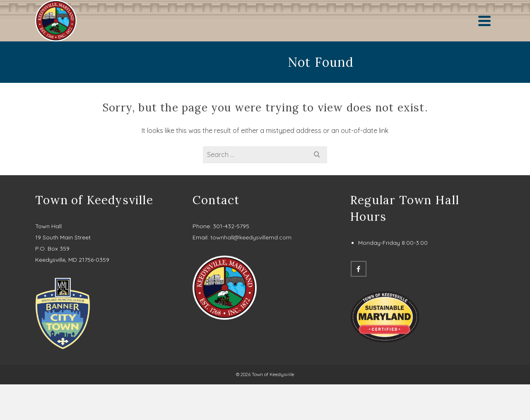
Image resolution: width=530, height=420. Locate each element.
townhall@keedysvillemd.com (251, 237)
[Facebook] (359, 269)
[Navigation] (484, 21)
